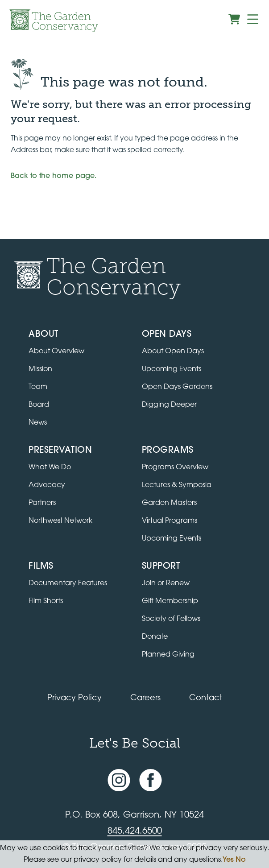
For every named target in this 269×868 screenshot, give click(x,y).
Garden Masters (169, 503)
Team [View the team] (38, 387)
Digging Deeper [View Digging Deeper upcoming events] (169, 405)
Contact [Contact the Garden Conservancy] (206, 698)
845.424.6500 (135, 831)
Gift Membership (170, 601)
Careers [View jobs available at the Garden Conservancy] (145, 698)
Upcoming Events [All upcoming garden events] (172, 369)
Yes (228, 860)
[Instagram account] (119, 780)
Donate (155, 637)
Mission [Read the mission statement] (40, 369)
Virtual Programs (170, 521)
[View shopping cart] (234, 19)
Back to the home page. (54, 176)
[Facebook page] (151, 780)
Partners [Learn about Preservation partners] (42, 503)
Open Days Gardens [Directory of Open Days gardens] (177, 387)
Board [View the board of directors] (39, 405)
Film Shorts (46, 601)
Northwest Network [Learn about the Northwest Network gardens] (60, 521)
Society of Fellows (171, 619)
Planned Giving (168, 655)
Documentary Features (68, 583)
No (241, 860)
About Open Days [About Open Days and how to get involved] (173, 351)
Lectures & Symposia (177, 485)
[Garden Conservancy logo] (54, 21)
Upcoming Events (172, 539)
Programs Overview (175, 467)
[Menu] (253, 19)
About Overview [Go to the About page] (56, 351)
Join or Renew (166, 583)
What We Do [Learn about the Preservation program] (50, 467)
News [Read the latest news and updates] (38, 423)
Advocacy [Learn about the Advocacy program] (47, 485)
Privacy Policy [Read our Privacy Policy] (74, 698)
